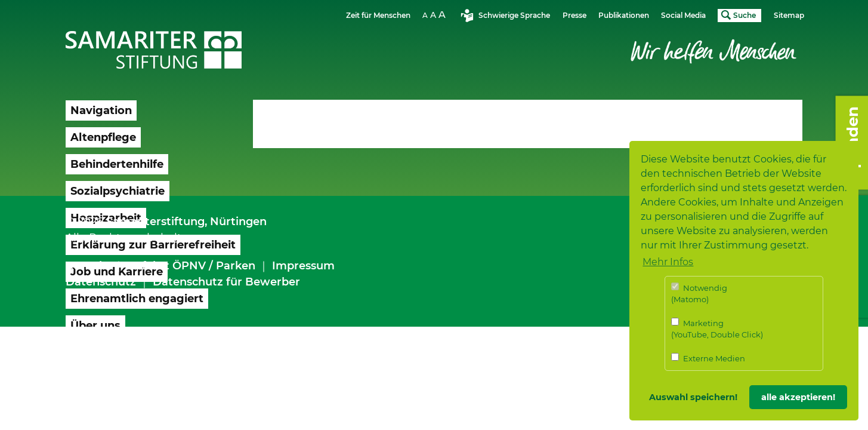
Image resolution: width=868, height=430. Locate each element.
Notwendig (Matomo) (699, 294)
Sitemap (789, 15)
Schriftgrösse (435, 15)
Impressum (303, 266)
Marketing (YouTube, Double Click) (717, 329)
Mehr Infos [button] (668, 262)
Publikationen (624, 15)
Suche (745, 15)
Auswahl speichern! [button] (693, 397)
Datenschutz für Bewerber (226, 282)
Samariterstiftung (155, 222)
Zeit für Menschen (378, 15)
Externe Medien (708, 358)
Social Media (683, 15)
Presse (574, 15)
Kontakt (88, 266)
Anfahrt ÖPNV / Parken (191, 266)
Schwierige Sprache (514, 15)
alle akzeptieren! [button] (798, 397)
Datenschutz (101, 282)
